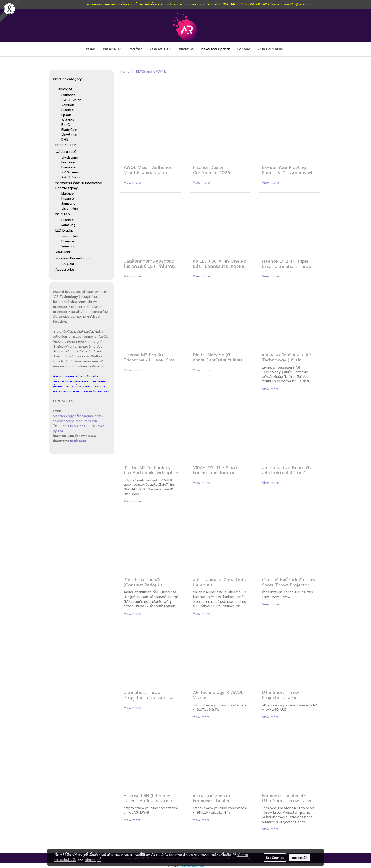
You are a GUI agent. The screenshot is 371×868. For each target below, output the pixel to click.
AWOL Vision (71, 100)
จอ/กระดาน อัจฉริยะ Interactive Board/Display (79, 185)
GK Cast (68, 264)
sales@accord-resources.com (75, 421)
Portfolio (136, 49)
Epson (66, 115)
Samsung (68, 204)
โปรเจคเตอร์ (64, 89)
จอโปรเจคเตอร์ (66, 152)
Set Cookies (275, 857)
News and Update (216, 49)
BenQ (66, 125)
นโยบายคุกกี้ (93, 860)
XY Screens (71, 172)
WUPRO (68, 120)
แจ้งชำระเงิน (78, 441)
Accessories (65, 270)
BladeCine (69, 130)
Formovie (68, 95)
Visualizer (63, 252)
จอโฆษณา (63, 214)
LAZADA (244, 49)
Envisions (68, 162)
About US (186, 49)
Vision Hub (70, 209)
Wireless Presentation (73, 258)
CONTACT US (161, 49)
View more (133, 183)
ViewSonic (69, 135)
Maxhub (68, 194)
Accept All (300, 857)
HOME (91, 49)
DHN (65, 140)
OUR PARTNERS (270, 49)
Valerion (68, 105)
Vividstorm (70, 157)
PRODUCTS (112, 49)
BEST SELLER (66, 145)
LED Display (64, 231)
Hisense (68, 110)
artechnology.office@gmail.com (77, 416)
